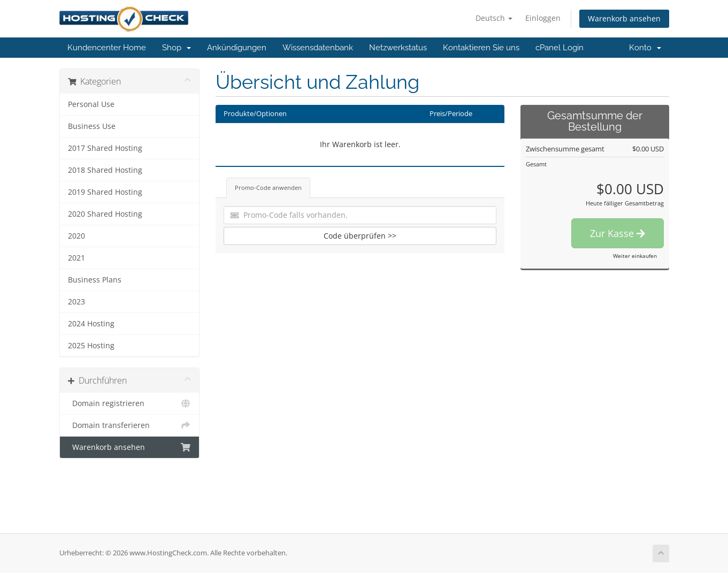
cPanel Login (560, 48)
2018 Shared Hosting (105, 170)
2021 (76, 258)
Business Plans (95, 280)
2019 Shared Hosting (105, 192)
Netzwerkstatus (398, 48)
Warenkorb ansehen (624, 18)
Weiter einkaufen (635, 256)
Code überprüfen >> (360, 236)
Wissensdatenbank (318, 48)
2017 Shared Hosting (105, 148)
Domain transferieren (130, 425)
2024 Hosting (91, 324)
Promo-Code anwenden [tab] (268, 188)
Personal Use (91, 104)
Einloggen (543, 18)
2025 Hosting (91, 346)
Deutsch (494, 18)
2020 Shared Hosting (105, 214)
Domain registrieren (130, 403)
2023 (76, 302)
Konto (645, 48)
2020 (76, 236)
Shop (177, 48)
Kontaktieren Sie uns (481, 48)
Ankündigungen (237, 48)
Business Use (92, 126)
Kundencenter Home (107, 48)
